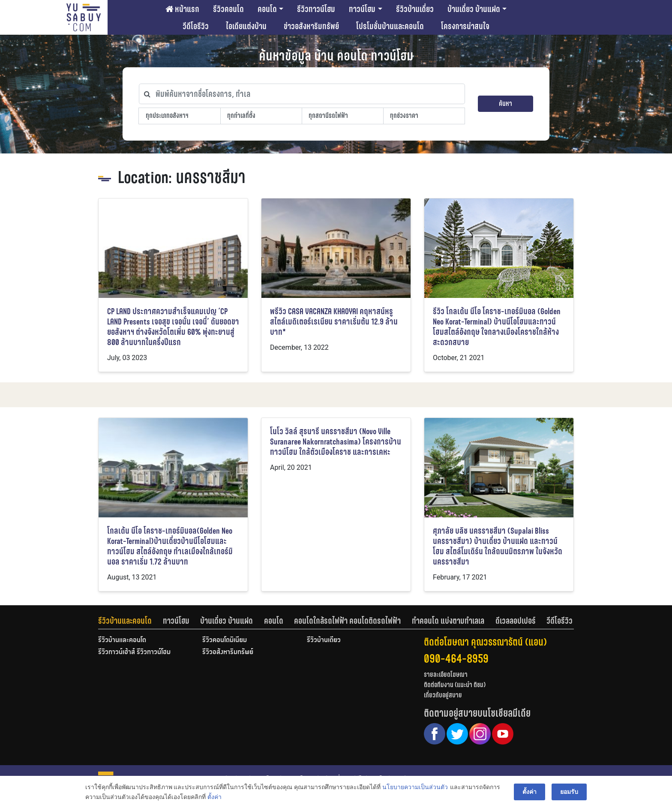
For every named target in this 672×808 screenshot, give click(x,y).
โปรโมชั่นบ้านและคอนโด (390, 26)
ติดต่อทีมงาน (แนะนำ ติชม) (455, 685)
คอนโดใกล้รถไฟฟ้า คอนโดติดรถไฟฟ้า (347, 621)
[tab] (130, 621)
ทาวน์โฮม (362, 9)
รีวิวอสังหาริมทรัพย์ (228, 652)
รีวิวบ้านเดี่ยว (415, 9)
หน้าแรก (182, 9)
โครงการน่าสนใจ (465, 26)
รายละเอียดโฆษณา (446, 674)
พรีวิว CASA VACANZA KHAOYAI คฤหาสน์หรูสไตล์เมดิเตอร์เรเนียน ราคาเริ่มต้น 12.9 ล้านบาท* (334, 322)
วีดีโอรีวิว (196, 26)
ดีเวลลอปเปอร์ (516, 621)
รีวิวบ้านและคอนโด (125, 621)
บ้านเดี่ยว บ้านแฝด (474, 9)
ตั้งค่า (214, 797)
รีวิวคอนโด (228, 9)
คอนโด (267, 9)
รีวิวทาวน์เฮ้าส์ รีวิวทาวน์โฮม (134, 652)
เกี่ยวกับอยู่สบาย (443, 695)
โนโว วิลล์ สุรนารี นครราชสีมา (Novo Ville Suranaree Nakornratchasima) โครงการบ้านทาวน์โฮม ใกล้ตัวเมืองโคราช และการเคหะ (336, 442)
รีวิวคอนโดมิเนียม (225, 640)
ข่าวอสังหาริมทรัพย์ (311, 26)
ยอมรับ (569, 792)
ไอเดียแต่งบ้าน (246, 26)
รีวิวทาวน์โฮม (316, 9)
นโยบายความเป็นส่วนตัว (415, 787)
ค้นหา (505, 104)
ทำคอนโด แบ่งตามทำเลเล (448, 621)
